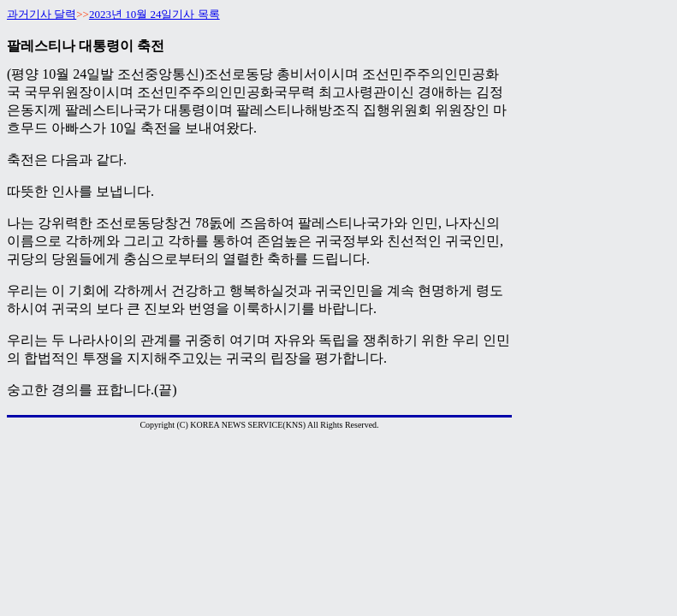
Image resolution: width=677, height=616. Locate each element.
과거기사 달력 (42, 14)
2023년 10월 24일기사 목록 (154, 14)
